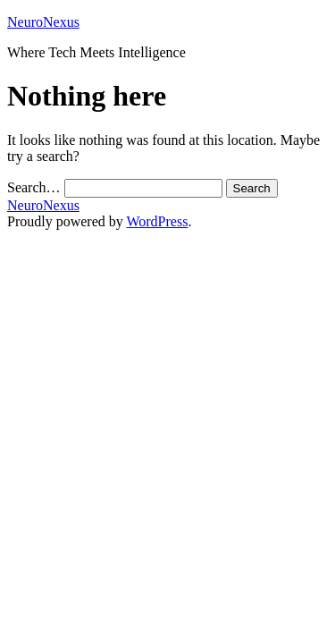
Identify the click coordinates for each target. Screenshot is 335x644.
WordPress (157, 221)
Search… (34, 187)
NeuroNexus (43, 22)
